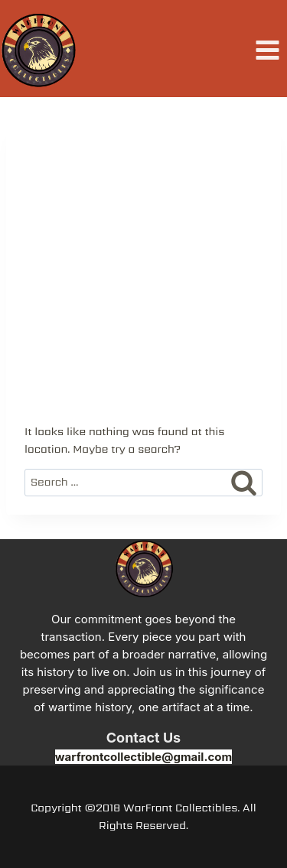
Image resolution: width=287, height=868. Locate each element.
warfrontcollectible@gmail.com (143, 757)
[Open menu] (267, 50)
